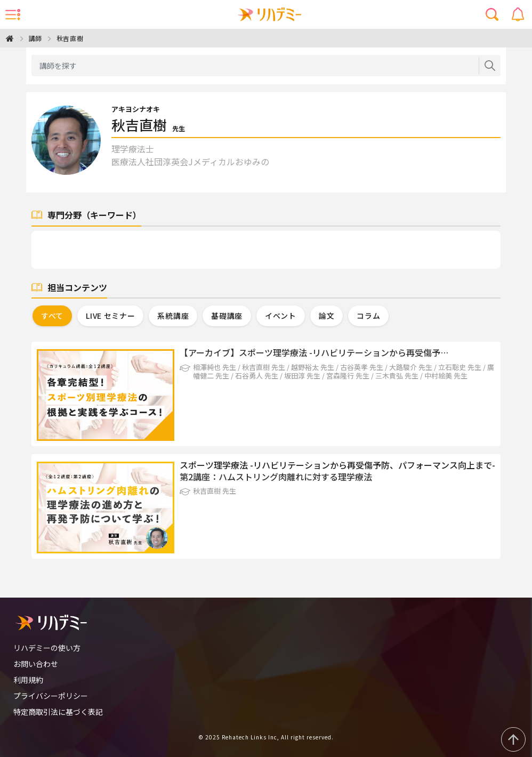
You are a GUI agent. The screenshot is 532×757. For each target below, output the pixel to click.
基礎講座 (227, 316)
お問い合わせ (36, 664)
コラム (368, 316)
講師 (35, 38)
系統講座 (173, 316)
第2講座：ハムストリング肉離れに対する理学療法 (276, 477)
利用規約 (28, 680)
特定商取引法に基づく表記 (58, 712)
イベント (281, 316)
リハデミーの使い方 (47, 648)
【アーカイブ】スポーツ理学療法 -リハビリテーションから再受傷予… (314, 352)
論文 (327, 316)
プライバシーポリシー (51, 696)
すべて (52, 316)
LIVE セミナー (110, 316)
